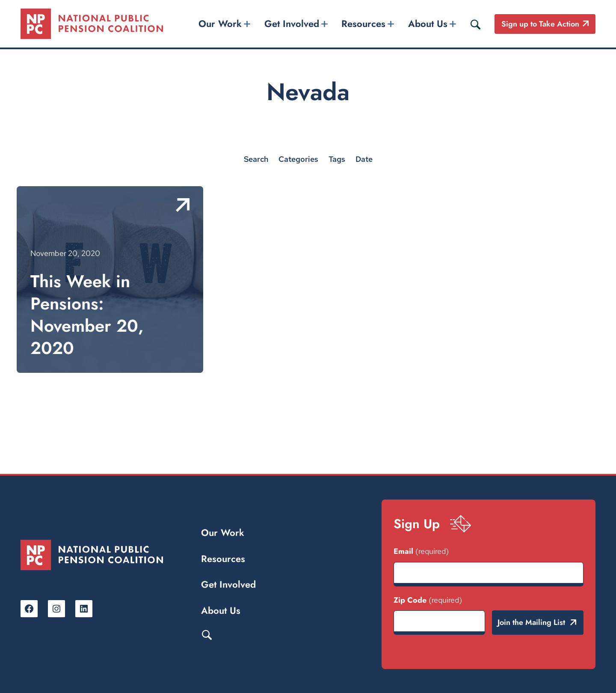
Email (421, 551)
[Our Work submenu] (247, 24)
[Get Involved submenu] (324, 24)
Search (207, 634)
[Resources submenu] (391, 24)
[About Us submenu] (453, 24)
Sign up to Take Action (540, 24)
